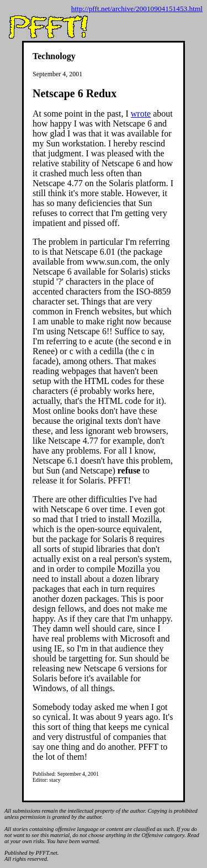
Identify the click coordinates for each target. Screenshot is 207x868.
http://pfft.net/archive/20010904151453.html (137, 9)
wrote (141, 114)
